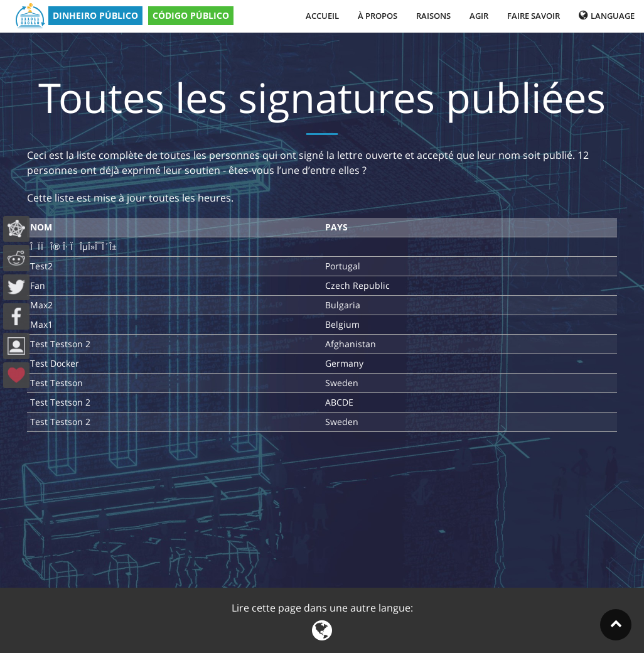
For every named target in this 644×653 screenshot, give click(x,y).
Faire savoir (534, 16)
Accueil (322, 16)
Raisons (433, 16)
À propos (378, 16)
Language (607, 16)
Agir (479, 16)
